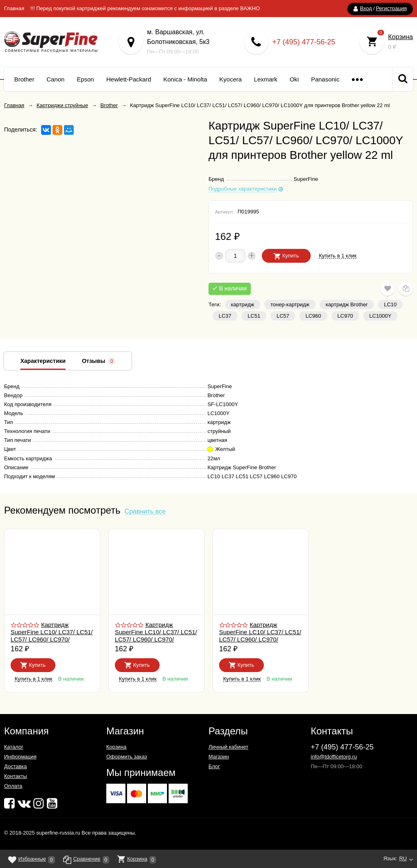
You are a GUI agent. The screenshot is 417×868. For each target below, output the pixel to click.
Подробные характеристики (243, 189)
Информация (20, 757)
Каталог (14, 747)
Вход (366, 8)
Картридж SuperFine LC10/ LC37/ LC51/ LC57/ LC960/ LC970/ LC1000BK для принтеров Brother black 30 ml (52, 639)
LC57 (283, 316)
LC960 (313, 316)
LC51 (254, 316)
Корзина (401, 37)
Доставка (15, 766)
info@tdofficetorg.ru (334, 757)
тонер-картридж (290, 304)
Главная (14, 8)
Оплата (13, 786)
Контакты (15, 776)
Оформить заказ (127, 757)
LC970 (345, 316)
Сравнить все (145, 512)
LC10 (390, 304)
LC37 (225, 316)
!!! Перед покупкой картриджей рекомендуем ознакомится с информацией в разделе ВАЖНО (145, 8)
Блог (214, 766)
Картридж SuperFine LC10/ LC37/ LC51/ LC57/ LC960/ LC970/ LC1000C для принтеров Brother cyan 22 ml (156, 639)
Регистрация (391, 8)
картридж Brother (347, 304)
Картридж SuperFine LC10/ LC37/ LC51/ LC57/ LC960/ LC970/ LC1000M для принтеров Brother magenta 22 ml (260, 639)
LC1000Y (380, 316)
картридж (243, 304)
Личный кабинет (228, 747)
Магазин (219, 757)
